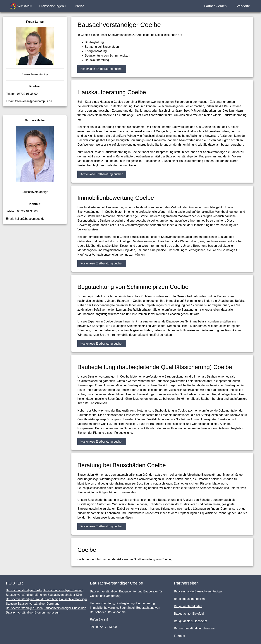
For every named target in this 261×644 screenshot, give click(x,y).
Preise (79, 6)
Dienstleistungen (53, 6)
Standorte (243, 6)
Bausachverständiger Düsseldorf (65, 608)
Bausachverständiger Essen (24, 608)
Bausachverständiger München (26, 595)
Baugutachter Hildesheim (191, 621)
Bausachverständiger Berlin (24, 590)
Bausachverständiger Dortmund (39, 604)
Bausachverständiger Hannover (195, 628)
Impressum (53, 612)
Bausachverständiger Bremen (25, 612)
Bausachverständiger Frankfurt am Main (32, 599)
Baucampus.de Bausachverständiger (198, 591)
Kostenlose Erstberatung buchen (102, 69)
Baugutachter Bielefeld (189, 614)
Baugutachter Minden (188, 606)
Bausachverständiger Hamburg (63, 590)
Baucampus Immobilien (189, 599)
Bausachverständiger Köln (65, 595)
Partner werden (215, 6)
